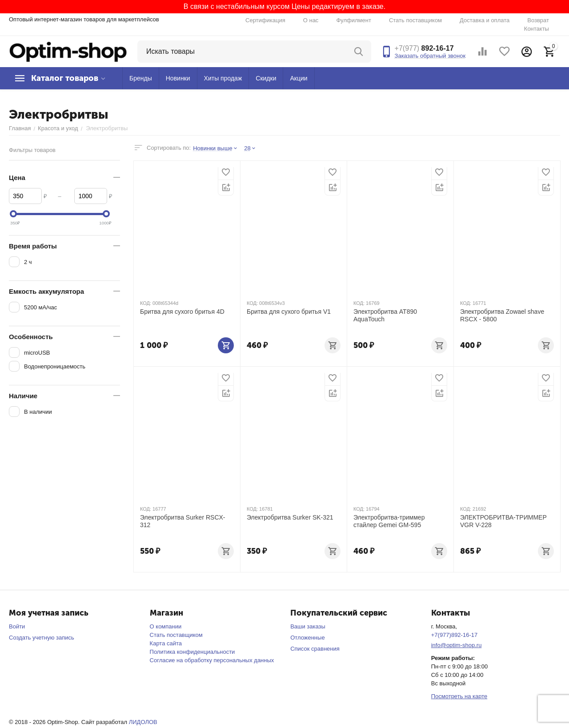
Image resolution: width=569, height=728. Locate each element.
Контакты (537, 29)
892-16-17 (424, 48)
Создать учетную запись (42, 638)
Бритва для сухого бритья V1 (289, 312)
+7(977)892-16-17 (454, 635)
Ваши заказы (308, 626)
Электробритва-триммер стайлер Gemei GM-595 (389, 521)
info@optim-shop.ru (457, 645)
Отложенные (307, 638)
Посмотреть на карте (459, 696)
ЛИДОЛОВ (143, 722)
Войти (17, 626)
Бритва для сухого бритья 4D (182, 312)
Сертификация (265, 20)
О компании (166, 626)
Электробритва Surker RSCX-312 (183, 521)
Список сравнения (315, 649)
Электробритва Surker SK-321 (290, 517)
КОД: (146, 303)
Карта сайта (166, 643)
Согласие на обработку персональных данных (212, 660)
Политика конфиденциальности (192, 652)
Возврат (538, 20)
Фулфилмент (354, 20)
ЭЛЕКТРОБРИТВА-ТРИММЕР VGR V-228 (503, 521)
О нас (311, 20)
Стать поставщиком (415, 20)
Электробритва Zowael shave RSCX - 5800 (502, 315)
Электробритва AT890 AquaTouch (385, 315)
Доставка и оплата (485, 20)
